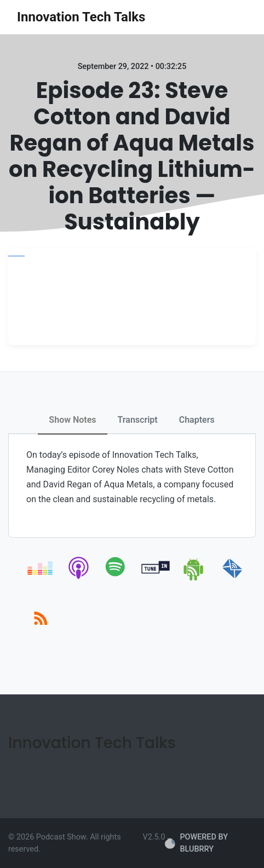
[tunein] (156, 579)
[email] (233, 579)
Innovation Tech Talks (81, 17)
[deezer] (41, 579)
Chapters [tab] (197, 420)
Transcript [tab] (138, 420)
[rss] (41, 631)
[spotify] (117, 579)
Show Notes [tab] (72, 420)
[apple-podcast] (79, 579)
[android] (194, 579)
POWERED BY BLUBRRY (196, 843)
